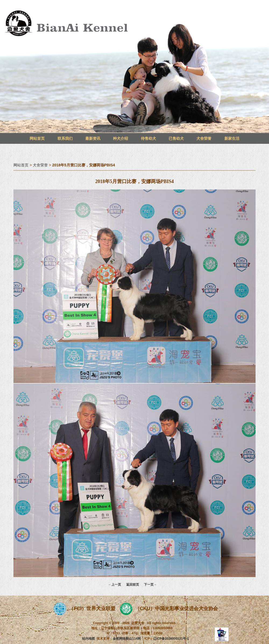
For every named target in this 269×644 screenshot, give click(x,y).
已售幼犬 (176, 138)
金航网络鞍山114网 (127, 639)
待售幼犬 (148, 138)
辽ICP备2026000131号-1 (171, 639)
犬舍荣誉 (204, 138)
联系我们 (65, 138)
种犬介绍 (121, 138)
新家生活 (232, 138)
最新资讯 (93, 138)
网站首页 (37, 138)
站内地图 (89, 639)
